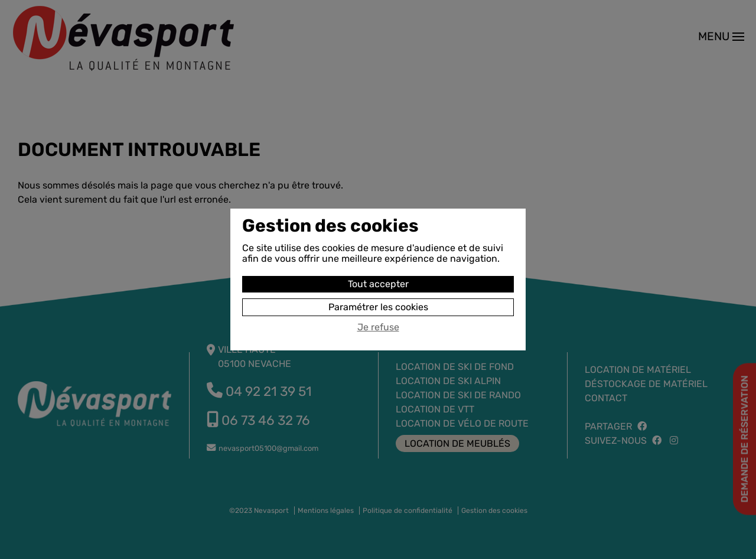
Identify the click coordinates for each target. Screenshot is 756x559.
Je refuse (378, 327)
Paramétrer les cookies (378, 307)
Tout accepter (378, 284)
